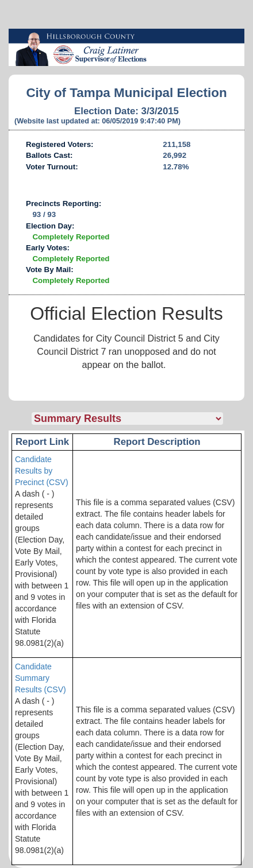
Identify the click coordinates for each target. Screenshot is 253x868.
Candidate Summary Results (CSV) (41, 678)
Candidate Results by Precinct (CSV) (42, 471)
